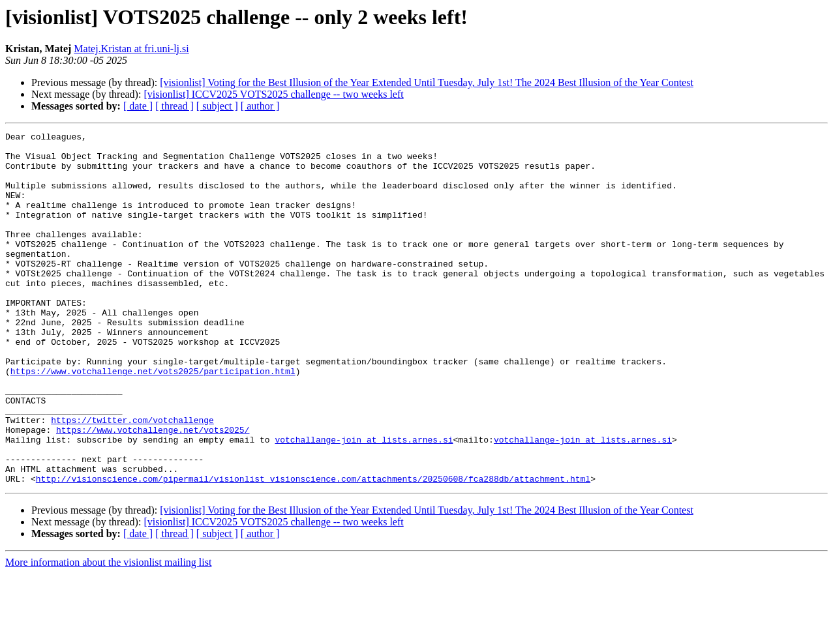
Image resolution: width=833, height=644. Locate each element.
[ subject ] (217, 106)
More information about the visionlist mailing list (108, 633)
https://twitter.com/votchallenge (132, 478)
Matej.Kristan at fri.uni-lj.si (131, 49)
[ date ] (138, 106)
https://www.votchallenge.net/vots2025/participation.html (153, 420)
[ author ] (260, 106)
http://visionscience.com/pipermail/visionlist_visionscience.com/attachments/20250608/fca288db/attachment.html (313, 549)
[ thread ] (174, 106)
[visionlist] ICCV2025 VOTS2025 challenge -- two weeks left (273, 94)
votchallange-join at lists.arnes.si (364, 502)
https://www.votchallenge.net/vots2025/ (153, 490)
